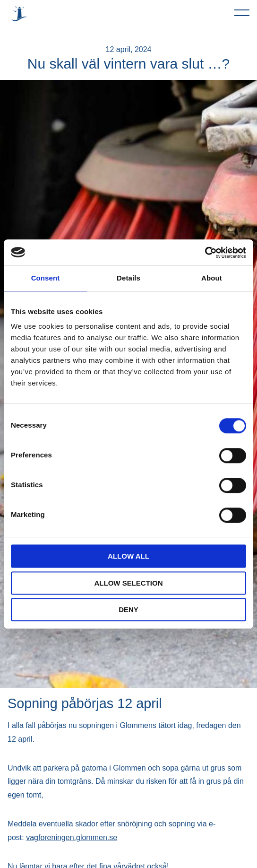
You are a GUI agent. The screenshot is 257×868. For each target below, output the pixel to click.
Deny (128, 609)
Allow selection (129, 583)
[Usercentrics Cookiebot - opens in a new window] (205, 253)
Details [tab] (128, 278)
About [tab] (212, 278)
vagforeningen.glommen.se (72, 837)
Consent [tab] (46, 278)
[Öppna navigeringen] (242, 12)
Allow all (128, 556)
